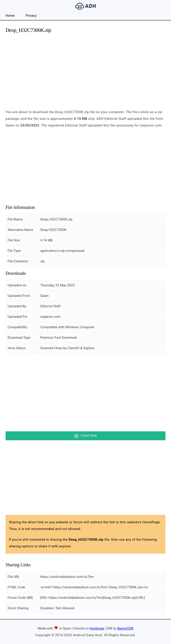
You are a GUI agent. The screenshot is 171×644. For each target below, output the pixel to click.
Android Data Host (85, 6)
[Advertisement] (85, 69)
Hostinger (97, 628)
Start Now (89, 436)
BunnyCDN (125, 628)
